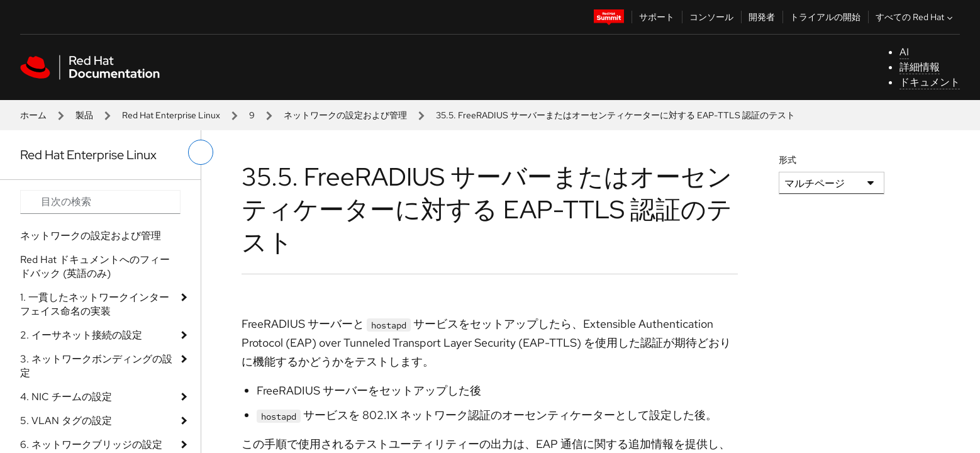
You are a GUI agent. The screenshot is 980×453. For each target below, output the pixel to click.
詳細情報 (920, 67)
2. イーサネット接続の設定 (81, 335)
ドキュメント (930, 82)
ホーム (33, 115)
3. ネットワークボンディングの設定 (96, 366)
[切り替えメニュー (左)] (201, 152)
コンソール (711, 17)
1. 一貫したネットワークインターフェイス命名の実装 (95, 304)
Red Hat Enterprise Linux (171, 115)
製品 (84, 115)
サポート (657, 17)
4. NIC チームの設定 (66, 397)
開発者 (762, 17)
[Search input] (100, 202)
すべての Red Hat (916, 17)
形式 (788, 160)
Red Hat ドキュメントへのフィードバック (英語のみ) (95, 266)
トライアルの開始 (825, 17)
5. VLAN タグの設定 (66, 421)
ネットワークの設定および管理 (345, 115)
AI (904, 52)
